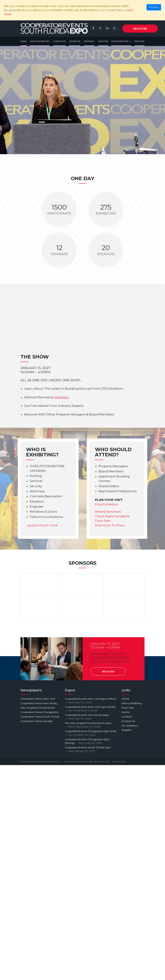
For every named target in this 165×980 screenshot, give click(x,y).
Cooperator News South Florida (40, 717)
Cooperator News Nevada (36, 721)
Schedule (75, 41)
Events (126, 712)
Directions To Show (110, 525)
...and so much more (42, 525)
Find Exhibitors (106, 504)
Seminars (89, 41)
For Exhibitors (120, 41)
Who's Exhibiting (40, 41)
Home (24, 41)
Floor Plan (59, 41)
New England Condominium (38, 708)
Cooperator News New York (38, 699)
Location (103, 41)
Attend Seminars (108, 512)
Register (140, 29)
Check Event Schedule (112, 516)
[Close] (154, 7)
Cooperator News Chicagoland (39, 712)
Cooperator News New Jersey (39, 703)
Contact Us (128, 721)
